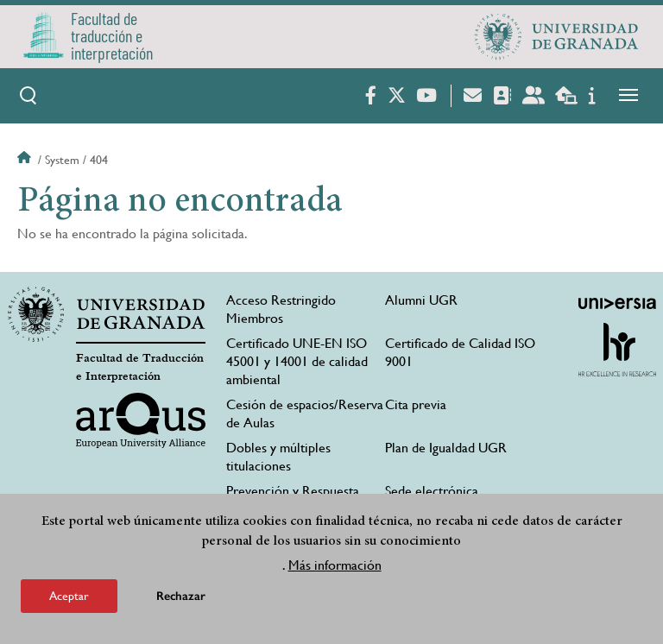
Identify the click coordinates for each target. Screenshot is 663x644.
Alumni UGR (421, 300)
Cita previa (416, 404)
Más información (335, 565)
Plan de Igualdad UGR (446, 448)
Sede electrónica (432, 491)
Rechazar (181, 596)
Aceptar (69, 596)
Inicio (26, 160)
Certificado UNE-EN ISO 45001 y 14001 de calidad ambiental (297, 361)
